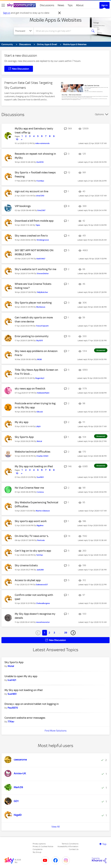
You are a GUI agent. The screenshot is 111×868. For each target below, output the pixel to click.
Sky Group (37, 852)
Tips (70, 5)
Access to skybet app (28, 580)
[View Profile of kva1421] (12, 680)
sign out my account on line (32, 191)
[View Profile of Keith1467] (41, 259)
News (61, 5)
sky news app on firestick (30, 389)
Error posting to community (32, 336)
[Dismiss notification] (60, 13)
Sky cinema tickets (26, 565)
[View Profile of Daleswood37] (42, 585)
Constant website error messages (25, 718)
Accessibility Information (68, 846)
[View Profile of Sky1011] (39, 341)
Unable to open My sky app (21, 676)
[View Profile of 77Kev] (11, 722)
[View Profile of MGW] (39, 359)
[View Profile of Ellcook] (40, 412)
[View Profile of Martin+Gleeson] (43, 511)
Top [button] (104, 844)
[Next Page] (73, 633)
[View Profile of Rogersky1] (40, 378)
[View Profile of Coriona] (40, 492)
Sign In (104, 5)
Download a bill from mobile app (34, 221)
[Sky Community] (21, 5)
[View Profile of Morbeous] (41, 307)
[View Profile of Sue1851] (40, 477)
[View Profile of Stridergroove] (43, 240)
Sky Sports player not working (33, 303)
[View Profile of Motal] (39, 441)
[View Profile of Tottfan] (40, 555)
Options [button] (99, 114)
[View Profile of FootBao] (40, 181)
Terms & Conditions (70, 844)
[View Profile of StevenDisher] (43, 274)
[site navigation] (3, 5)
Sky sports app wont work (31, 521)
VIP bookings (23, 206)
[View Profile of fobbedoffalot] (43, 393)
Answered (101, 350)
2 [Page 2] (49, 633)
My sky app (22, 422)
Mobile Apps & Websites (56, 20)
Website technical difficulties (33, 452)
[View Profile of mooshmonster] (43, 622)
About (80, 5)
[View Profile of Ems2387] (41, 210)
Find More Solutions (56, 731)
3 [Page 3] (54, 633)
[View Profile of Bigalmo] (40, 525)
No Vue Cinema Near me (29, 488)
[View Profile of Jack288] (40, 570)
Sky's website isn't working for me (35, 269)
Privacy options (39, 844)
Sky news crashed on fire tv (31, 236)
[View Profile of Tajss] (38, 225)
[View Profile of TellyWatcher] (42, 292)
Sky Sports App (24, 437)
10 (17, 139)
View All (56, 827)
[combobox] (62, 31)
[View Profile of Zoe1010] (40, 162)
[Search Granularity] (24, 31)
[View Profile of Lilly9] (38, 426)
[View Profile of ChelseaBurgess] (43, 603)
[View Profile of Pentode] (41, 540)
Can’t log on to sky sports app (33, 551)
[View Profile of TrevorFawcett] (42, 326)
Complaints (38, 849)
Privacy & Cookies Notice (43, 846)
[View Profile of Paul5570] (13, 708)
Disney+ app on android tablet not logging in (32, 704)
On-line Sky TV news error (31, 536)
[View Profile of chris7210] (40, 196)
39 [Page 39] (66, 633)
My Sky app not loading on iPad (34, 466)
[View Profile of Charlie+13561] (42, 456)
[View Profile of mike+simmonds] (42, 143)
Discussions (47, 5)
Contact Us (74, 849)
